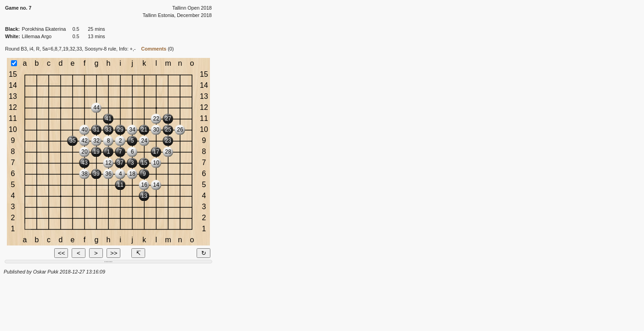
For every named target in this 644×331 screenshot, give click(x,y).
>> (114, 253)
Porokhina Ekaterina (44, 29)
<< (62, 253)
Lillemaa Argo (37, 36)
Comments (154, 49)
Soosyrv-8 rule (100, 49)
